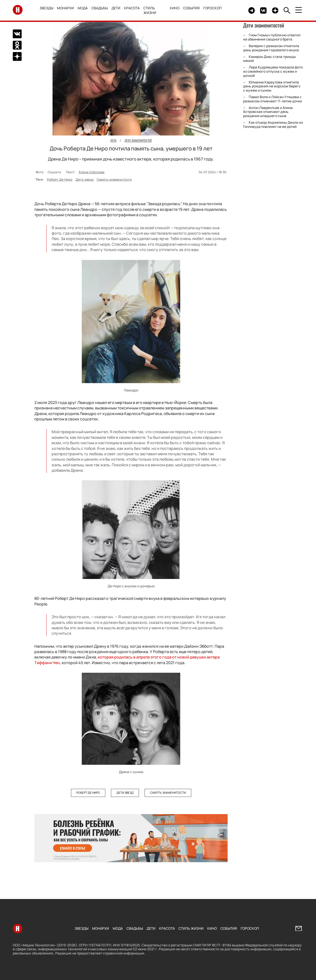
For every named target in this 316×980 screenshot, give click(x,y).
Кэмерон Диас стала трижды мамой (269, 59)
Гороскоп (213, 8)
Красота (132, 8)
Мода (83, 8)
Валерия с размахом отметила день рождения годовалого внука (271, 48)
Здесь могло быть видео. (233, 10)
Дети (116, 8)
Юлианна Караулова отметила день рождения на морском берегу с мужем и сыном (272, 86)
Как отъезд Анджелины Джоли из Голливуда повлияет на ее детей (273, 124)
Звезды (46, 8)
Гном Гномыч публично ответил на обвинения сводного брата (272, 37)
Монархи (65, 8)
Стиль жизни (150, 10)
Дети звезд (85, 179)
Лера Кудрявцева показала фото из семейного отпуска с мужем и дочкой (273, 71)
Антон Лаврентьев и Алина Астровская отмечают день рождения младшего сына (268, 112)
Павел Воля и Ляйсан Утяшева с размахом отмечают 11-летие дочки (273, 99)
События (191, 8)
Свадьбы (100, 8)
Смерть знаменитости (114, 179)
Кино (175, 8)
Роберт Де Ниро (60, 179)
